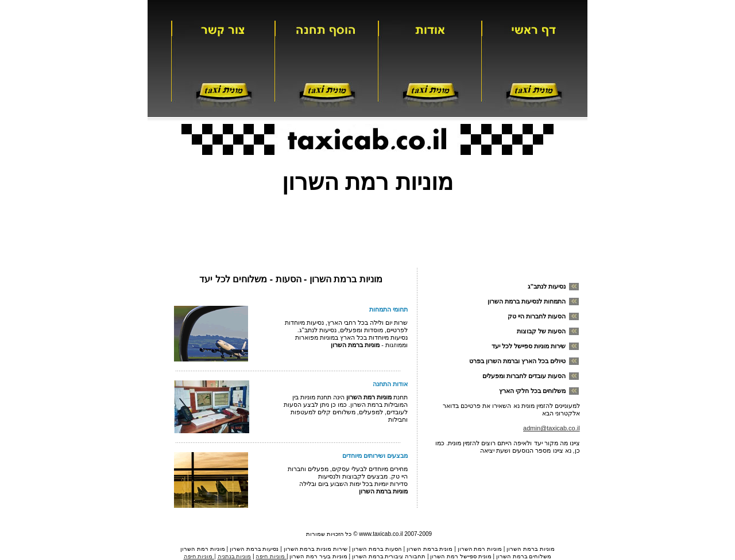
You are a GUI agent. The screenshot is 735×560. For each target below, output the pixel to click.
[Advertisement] (367, 227)
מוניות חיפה (271, 556)
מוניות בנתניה (235, 556)
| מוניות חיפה (200, 556)
